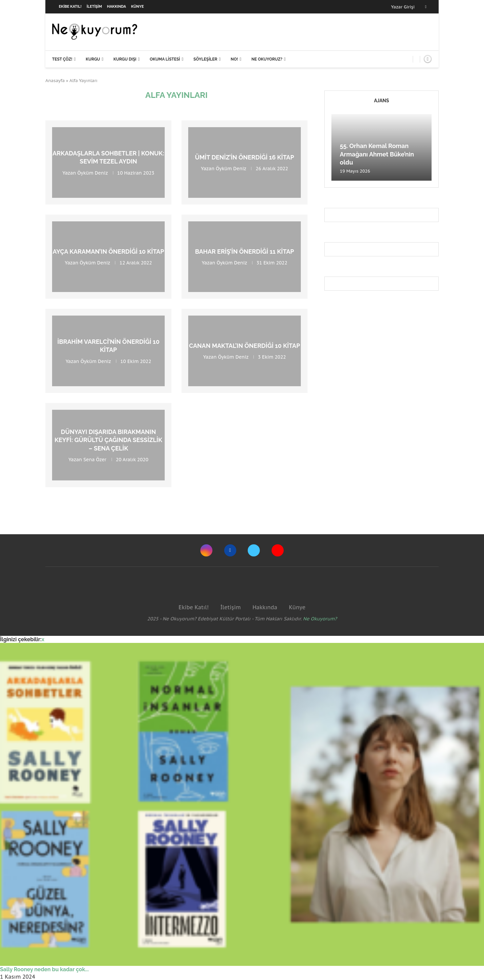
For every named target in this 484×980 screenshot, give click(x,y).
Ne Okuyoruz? (267, 59)
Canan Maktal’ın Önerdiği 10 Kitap (244, 346)
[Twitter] (254, 550)
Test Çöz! (62, 59)
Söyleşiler (206, 59)
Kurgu (93, 59)
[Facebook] (426, 7)
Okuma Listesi (165, 59)
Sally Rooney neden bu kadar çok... (44, 969)
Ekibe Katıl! (70, 7)
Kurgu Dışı (125, 59)
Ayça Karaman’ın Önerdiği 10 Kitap (108, 251)
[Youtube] (278, 550)
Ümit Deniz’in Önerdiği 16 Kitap (245, 157)
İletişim (94, 7)
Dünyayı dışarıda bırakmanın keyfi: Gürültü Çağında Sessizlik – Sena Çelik (108, 440)
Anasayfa (55, 81)
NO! (234, 59)
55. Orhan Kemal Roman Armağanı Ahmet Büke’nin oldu (377, 154)
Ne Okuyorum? (320, 619)
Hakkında (116, 7)
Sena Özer (95, 460)
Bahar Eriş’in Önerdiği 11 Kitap (244, 251)
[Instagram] (206, 550)
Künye (137, 7)
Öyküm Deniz (92, 173)
